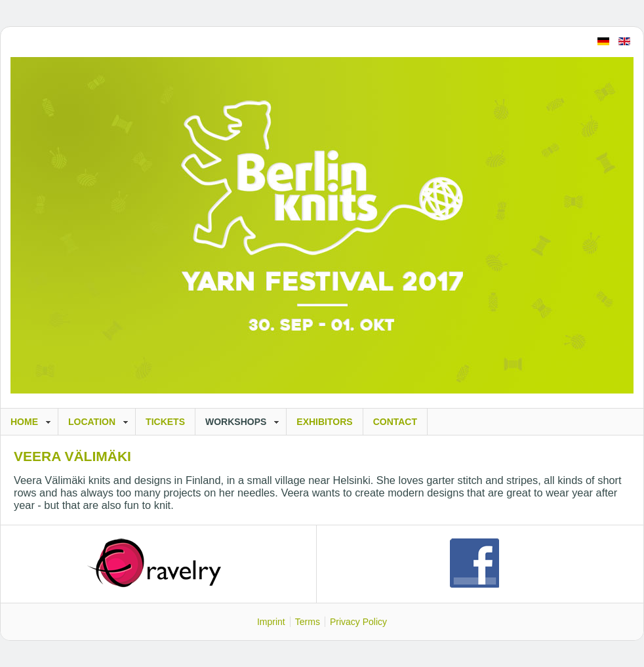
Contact (395, 422)
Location (92, 422)
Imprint (271, 622)
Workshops (236, 422)
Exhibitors (324, 422)
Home (24, 422)
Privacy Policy (358, 622)
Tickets (165, 422)
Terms (308, 622)
